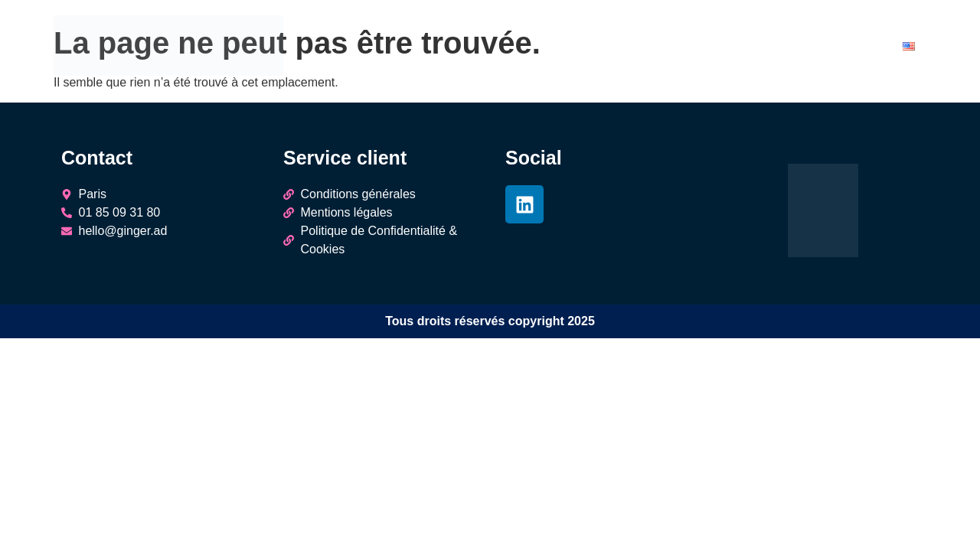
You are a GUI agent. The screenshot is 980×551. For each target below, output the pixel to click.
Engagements (777, 48)
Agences (624, 48)
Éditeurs (693, 48)
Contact (859, 48)
